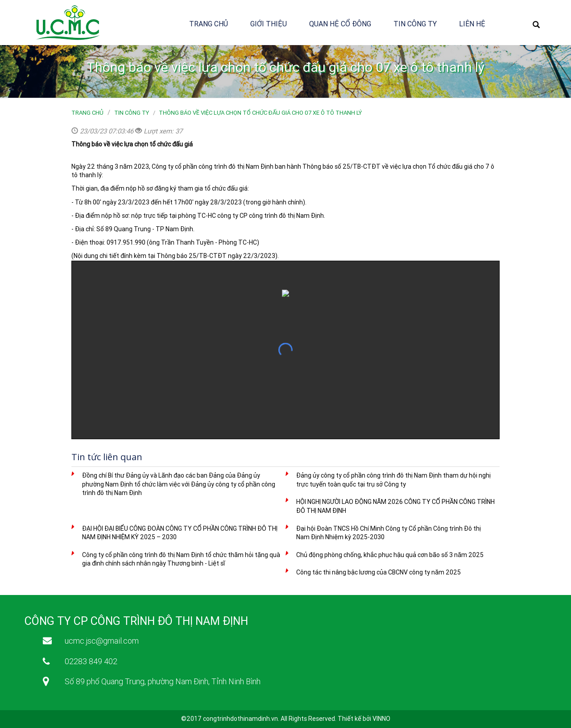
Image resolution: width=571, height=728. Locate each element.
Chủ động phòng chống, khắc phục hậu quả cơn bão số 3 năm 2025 (390, 555)
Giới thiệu (269, 24)
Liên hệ (472, 24)
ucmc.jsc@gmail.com (102, 641)
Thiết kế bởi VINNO (364, 719)
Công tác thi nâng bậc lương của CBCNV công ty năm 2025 (379, 572)
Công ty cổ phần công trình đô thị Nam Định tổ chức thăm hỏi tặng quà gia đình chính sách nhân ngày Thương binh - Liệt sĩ (181, 559)
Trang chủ (209, 24)
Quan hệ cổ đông (340, 24)
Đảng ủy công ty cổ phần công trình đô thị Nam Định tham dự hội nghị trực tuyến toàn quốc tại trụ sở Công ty (393, 480)
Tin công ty (415, 24)
